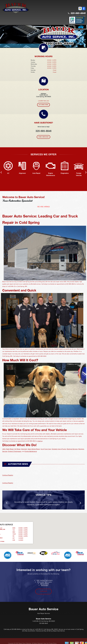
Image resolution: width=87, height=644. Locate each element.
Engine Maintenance (31, 451)
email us (40, 441)
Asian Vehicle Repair (34, 449)
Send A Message (43, 137)
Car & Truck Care (46, 449)
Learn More (44, 591)
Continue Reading (8, 475)
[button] (65, 529)
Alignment (24, 449)
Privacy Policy (53, 643)
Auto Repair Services (44, 613)
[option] (43, 36)
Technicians (45, 585)
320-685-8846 (78, 13)
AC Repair (17, 449)
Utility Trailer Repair (8, 449)
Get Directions (43, 105)
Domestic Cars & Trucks (59, 449)
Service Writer (45, 584)
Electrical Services (72, 449)
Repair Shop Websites (25, 643)
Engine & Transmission (15, 451)
